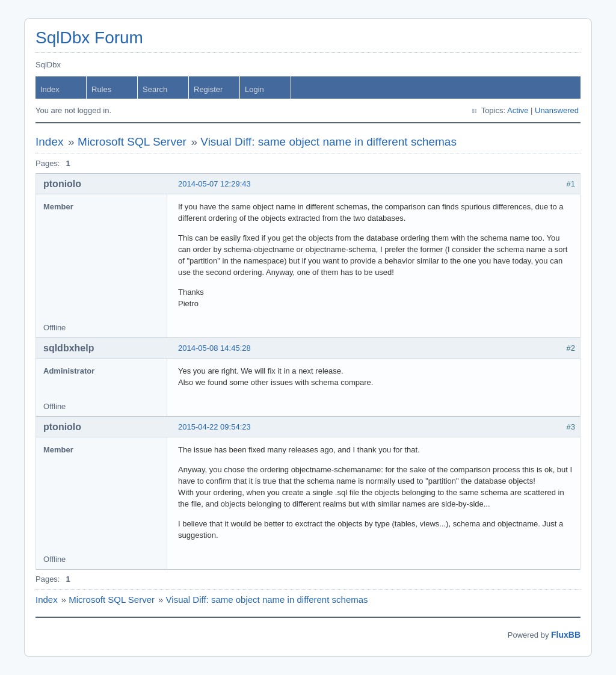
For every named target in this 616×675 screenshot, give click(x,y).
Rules (101, 89)
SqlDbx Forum (89, 38)
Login (254, 89)
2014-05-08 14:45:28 (214, 348)
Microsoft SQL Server (132, 142)
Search (155, 89)
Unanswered (557, 110)
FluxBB (566, 635)
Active (518, 110)
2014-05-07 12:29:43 (214, 184)
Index (50, 89)
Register (208, 89)
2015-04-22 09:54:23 (214, 427)
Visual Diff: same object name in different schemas (328, 142)
